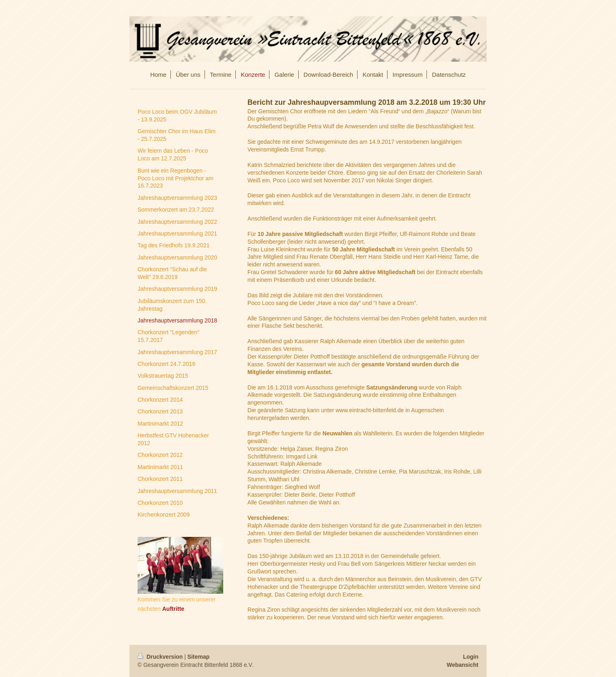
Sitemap (198, 657)
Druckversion (161, 657)
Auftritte (173, 609)
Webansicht (463, 665)
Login (471, 657)
